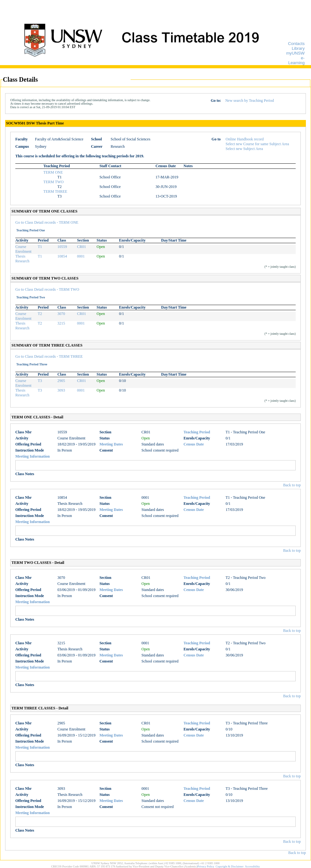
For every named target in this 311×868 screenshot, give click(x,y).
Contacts (296, 44)
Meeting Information (33, 456)
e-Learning (296, 60)
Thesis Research (22, 259)
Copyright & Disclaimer (230, 866)
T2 (40, 314)
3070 (61, 314)
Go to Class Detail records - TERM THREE (49, 356)
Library (298, 48)
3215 (61, 323)
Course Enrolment (23, 249)
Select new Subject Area (244, 149)
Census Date (194, 444)
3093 (61, 390)
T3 (40, 381)
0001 (81, 256)
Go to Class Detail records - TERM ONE (47, 222)
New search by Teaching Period (249, 101)
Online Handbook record (245, 139)
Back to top (292, 485)
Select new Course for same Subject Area (258, 144)
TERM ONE (53, 172)
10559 (62, 247)
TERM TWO (53, 182)
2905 (61, 381)
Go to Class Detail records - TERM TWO (47, 289)
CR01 (81, 247)
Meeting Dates (111, 444)
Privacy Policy (206, 866)
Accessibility (252, 866)
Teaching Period (197, 432)
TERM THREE (55, 191)
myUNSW (295, 53)
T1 (40, 247)
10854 (62, 256)
